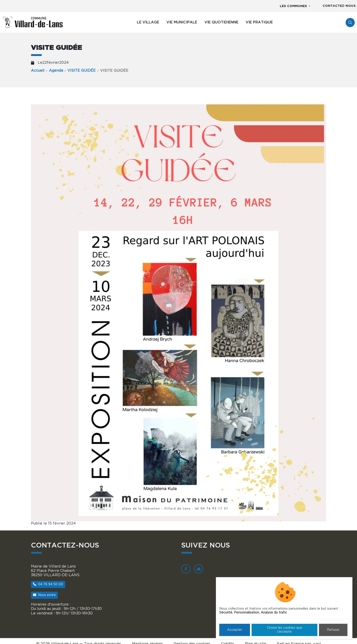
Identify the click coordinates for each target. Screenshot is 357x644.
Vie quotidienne (221, 22)
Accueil (38, 71)
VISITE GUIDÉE (82, 71)
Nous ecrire (44, 595)
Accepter (235, 630)
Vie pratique (259, 22)
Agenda (56, 71)
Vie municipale (182, 22)
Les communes (294, 6)
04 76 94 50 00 (48, 584)
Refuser (333, 630)
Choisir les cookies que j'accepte (284, 630)
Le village (148, 22)
